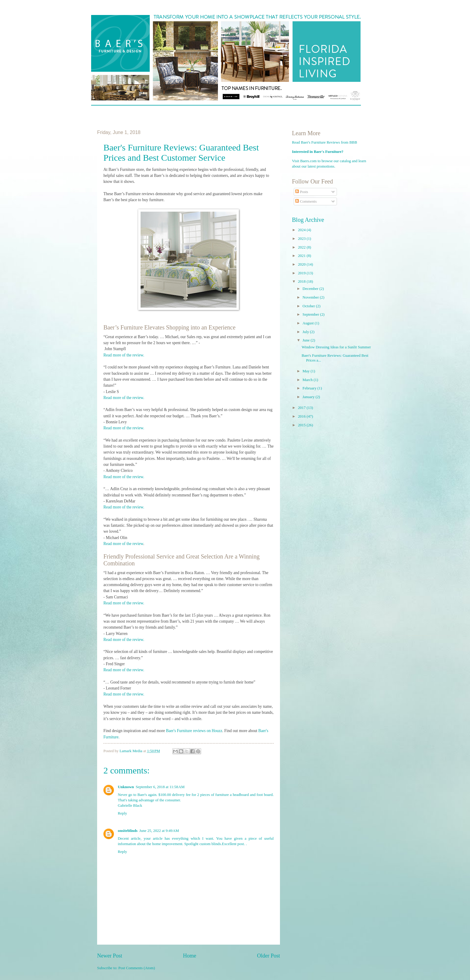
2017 (302, 408)
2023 (302, 239)
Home (189, 956)
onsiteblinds (128, 831)
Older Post (268, 956)
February (310, 388)
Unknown (126, 787)
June (306, 340)
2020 (302, 264)
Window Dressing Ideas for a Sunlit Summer (336, 347)
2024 (302, 230)
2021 (302, 256)
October (309, 306)
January (309, 397)
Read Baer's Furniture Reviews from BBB (324, 142)
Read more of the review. (124, 355)
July (306, 332)
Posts (302, 192)
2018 (302, 281)
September (311, 314)
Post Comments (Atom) (137, 968)
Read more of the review (123, 544)
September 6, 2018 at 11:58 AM (160, 787)
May (306, 371)
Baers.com (309, 161)
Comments (306, 201)
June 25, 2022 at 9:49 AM (159, 831)
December (311, 289)
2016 (302, 416)
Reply (122, 813)
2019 (302, 273)
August (308, 323)
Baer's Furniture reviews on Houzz (194, 731)
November (311, 297)
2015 (302, 425)
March (308, 380)
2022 (302, 247)
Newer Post (110, 956)
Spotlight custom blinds (203, 844)
